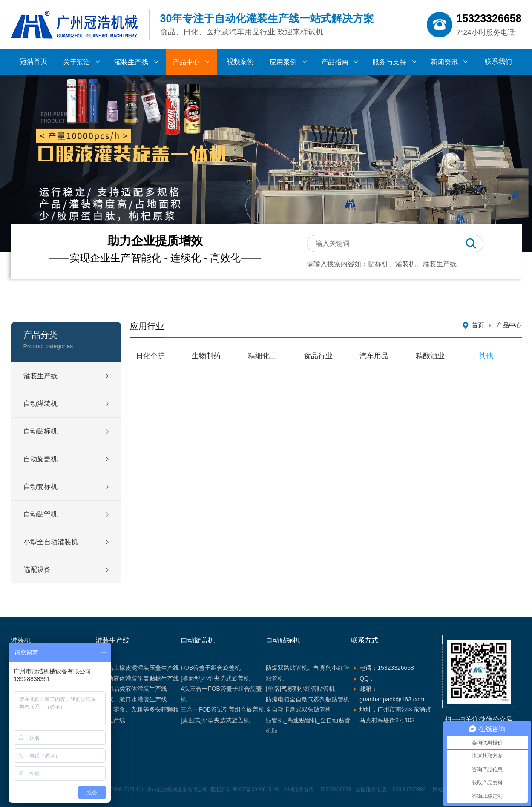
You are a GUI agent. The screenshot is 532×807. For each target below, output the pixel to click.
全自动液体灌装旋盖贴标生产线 (137, 678)
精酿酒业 (430, 356)
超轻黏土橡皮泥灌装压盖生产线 (137, 668)
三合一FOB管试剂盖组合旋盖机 (223, 709)
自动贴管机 (40, 514)
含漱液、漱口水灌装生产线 (131, 699)
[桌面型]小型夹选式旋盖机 (215, 678)
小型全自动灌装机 (51, 542)
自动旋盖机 (40, 459)
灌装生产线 (40, 376)
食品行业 (318, 356)
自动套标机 (40, 487)
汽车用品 (374, 356)
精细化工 (262, 356)
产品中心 (509, 325)
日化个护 (150, 356)
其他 (486, 356)
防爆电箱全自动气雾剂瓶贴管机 (308, 699)
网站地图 (443, 790)
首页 (478, 325)
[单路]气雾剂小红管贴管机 (300, 689)
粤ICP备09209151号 (256, 790)
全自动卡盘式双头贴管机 (299, 709)
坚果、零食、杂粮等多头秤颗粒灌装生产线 (137, 715)
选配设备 (37, 570)
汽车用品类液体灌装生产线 (131, 689)
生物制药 (206, 356)
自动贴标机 (40, 431)
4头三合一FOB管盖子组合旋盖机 (221, 694)
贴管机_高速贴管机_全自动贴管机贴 (308, 725)
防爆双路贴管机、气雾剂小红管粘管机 (308, 673)
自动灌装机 (40, 403)
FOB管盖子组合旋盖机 (211, 668)
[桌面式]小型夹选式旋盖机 (215, 720)
